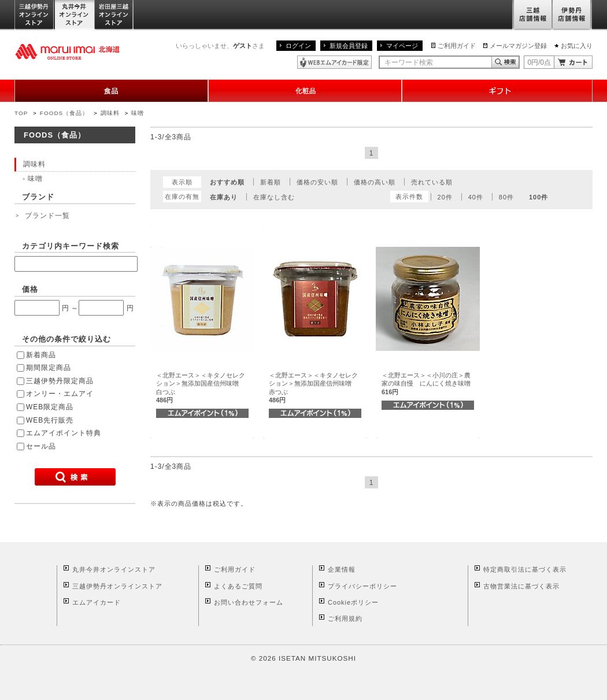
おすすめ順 (227, 182)
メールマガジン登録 (518, 46)
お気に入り (577, 46)
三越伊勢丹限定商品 (60, 381)
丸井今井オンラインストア (75, 15)
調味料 (110, 113)
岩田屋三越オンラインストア (114, 15)
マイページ (402, 46)
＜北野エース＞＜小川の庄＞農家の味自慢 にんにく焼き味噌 (426, 384)
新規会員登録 (349, 46)
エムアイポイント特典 (64, 433)
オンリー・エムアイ (60, 394)
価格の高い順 (375, 182)
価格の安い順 (317, 182)
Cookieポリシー (353, 602)
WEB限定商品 (50, 407)
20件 (445, 197)
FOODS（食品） (64, 113)
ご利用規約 (345, 618)
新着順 (271, 182)
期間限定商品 (49, 368)
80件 (506, 197)
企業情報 (342, 569)
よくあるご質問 (238, 586)
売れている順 (432, 182)
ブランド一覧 (47, 216)
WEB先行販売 (50, 420)
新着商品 (41, 355)
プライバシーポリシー (362, 586)
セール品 (41, 446)
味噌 (138, 113)
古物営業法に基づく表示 (521, 586)
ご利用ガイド (457, 46)
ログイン (298, 46)
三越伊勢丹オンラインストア (35, 15)
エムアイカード (97, 602)
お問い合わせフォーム (249, 602)
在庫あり (224, 197)
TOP (21, 113)
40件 (476, 197)
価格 (30, 289)
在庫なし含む (274, 197)
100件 (538, 197)
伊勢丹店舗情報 (572, 15)
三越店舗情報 (532, 15)
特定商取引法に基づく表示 (525, 569)
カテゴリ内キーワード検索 (71, 246)
